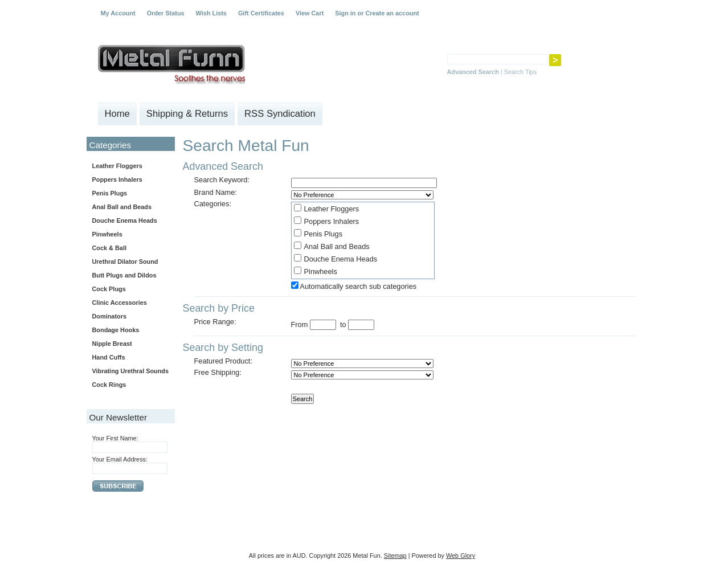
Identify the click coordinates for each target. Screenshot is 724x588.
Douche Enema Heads (125, 220)
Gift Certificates (261, 13)
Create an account (392, 13)
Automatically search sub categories (358, 286)
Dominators (109, 316)
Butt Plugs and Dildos (124, 275)
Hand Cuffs (109, 357)
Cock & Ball (109, 248)
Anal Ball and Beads (122, 207)
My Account (118, 13)
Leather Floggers (117, 166)
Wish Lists (211, 13)
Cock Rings (109, 385)
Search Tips (520, 72)
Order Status (166, 13)
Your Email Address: (120, 459)
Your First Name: (115, 438)
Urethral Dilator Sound (125, 262)
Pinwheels (107, 234)
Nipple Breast (112, 344)
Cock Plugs (109, 289)
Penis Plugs (110, 193)
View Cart (310, 13)
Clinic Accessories (120, 303)
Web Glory (461, 556)
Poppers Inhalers (117, 179)
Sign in (345, 13)
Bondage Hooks (116, 330)
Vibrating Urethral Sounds (131, 371)
